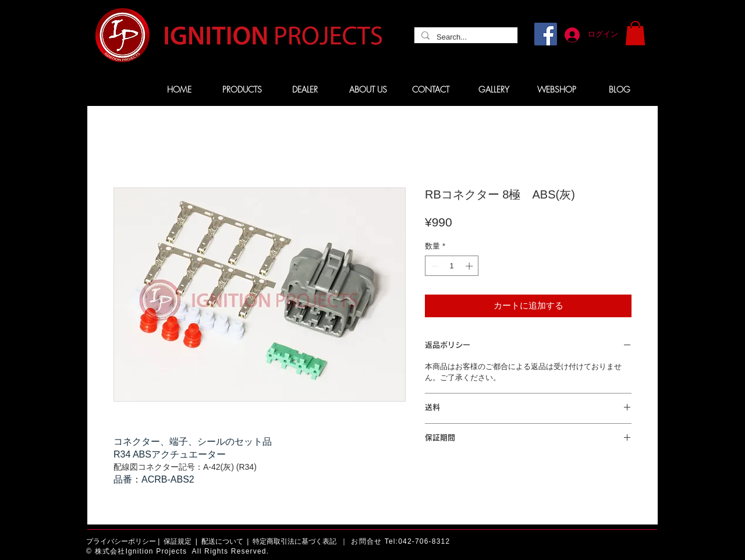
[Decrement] (434, 266)
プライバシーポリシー (121, 541)
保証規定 (178, 541)
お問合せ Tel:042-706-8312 (400, 541)
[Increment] (470, 266)
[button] (635, 33)
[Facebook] (546, 34)
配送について (222, 541)
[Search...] (465, 37)
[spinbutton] (452, 266)
